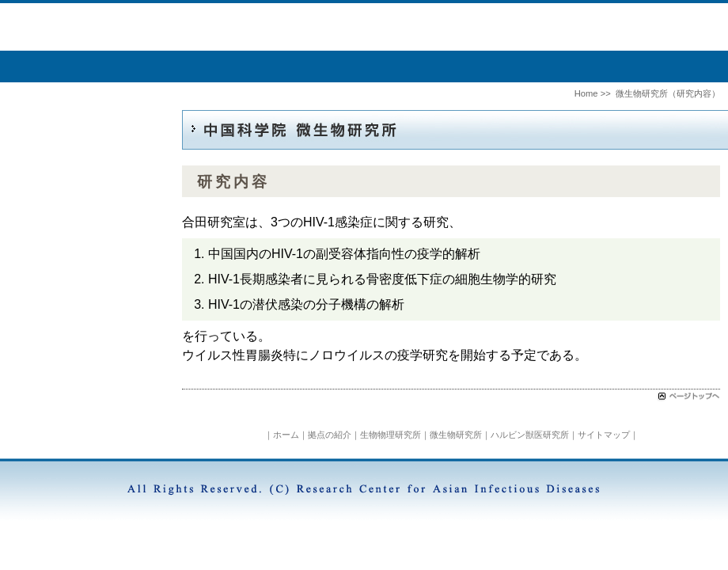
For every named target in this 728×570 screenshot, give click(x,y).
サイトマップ (604, 435)
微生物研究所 (456, 435)
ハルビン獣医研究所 (530, 435)
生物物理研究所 (391, 435)
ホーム (286, 435)
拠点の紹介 (330, 435)
